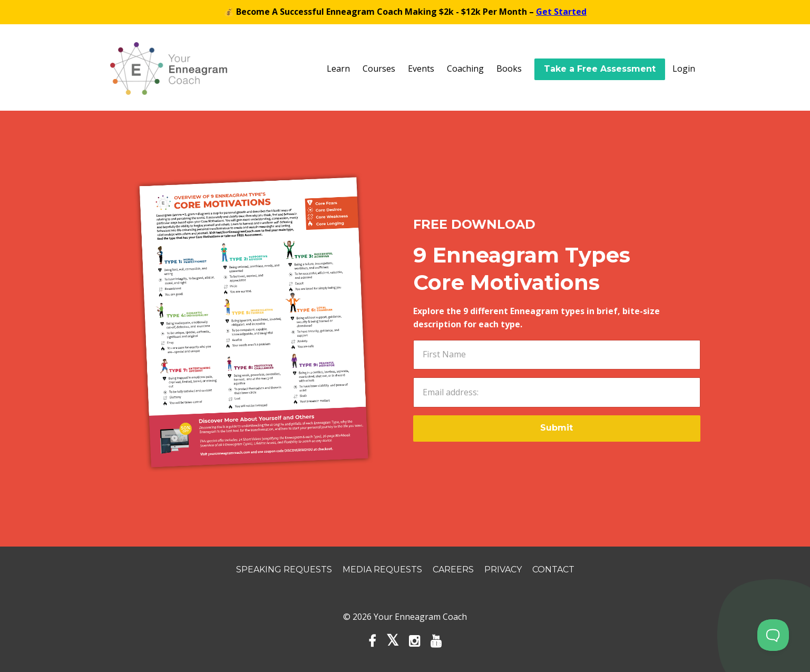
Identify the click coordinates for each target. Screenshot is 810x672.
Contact (553, 569)
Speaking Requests (284, 569)
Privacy (503, 569)
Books (509, 69)
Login (684, 69)
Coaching (465, 69)
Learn (338, 69)
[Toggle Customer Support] (773, 635)
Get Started (561, 12)
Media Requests (382, 569)
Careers (453, 569)
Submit (557, 428)
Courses (379, 69)
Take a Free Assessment (600, 69)
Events (421, 69)
